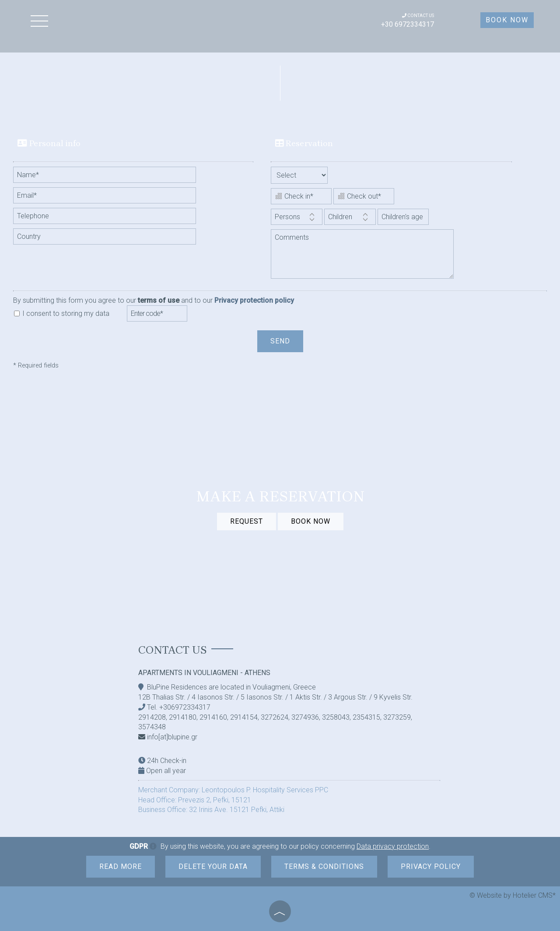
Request (247, 521)
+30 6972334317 (408, 24)
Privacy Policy (431, 866)
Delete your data (213, 866)
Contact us (173, 650)
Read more (121, 866)
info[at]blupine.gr (172, 737)
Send (280, 341)
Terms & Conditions (324, 866)
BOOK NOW (311, 521)
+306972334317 (185, 707)
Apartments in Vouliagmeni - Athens (204, 673)
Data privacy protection (393, 846)
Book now (507, 20)
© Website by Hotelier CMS (511, 895)
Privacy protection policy (254, 300)
